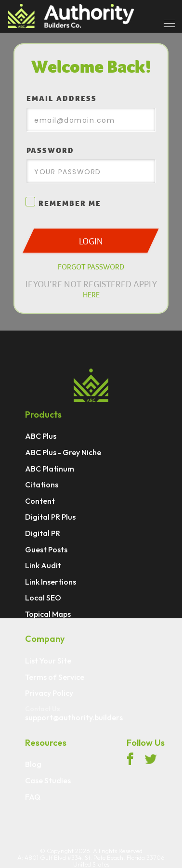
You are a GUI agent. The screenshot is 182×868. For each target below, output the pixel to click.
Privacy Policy (49, 693)
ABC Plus (41, 436)
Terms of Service (55, 677)
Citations (42, 485)
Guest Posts (46, 550)
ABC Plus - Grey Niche (63, 453)
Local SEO (43, 598)
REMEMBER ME (64, 204)
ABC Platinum (50, 469)
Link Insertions (51, 582)
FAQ (33, 797)
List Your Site (48, 661)
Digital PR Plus (50, 517)
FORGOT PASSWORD (91, 267)
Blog (33, 765)
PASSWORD (50, 151)
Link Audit (43, 566)
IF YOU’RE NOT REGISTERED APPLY (91, 289)
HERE (91, 294)
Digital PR (43, 534)
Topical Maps (48, 614)
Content (40, 501)
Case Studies (48, 781)
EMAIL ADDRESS (62, 99)
